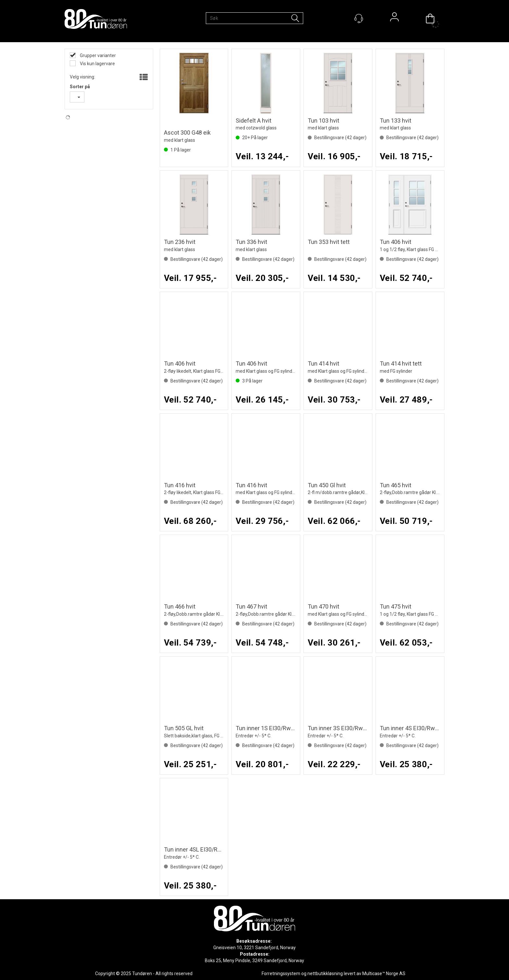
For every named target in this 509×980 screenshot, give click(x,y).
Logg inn (394, 18)
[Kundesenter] (359, 18)
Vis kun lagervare (97, 64)
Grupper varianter (97, 55)
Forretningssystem (281, 974)
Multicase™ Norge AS (384, 974)
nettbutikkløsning (325, 974)
